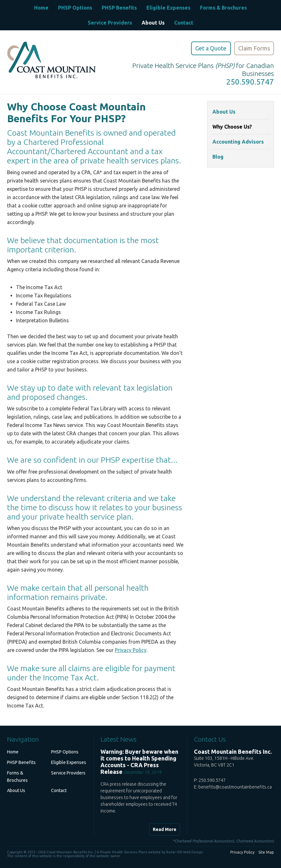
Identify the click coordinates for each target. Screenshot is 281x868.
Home (41, 8)
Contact (184, 23)
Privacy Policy (131, 650)
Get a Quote (211, 48)
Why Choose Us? (232, 127)
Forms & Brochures (223, 8)
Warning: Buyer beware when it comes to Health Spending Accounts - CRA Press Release (139, 762)
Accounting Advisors (238, 142)
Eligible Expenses (168, 8)
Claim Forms (254, 48)
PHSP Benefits (119, 8)
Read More (165, 829)
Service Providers (110, 23)
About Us (153, 23)
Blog (218, 157)
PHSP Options (75, 8)
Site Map (266, 852)
